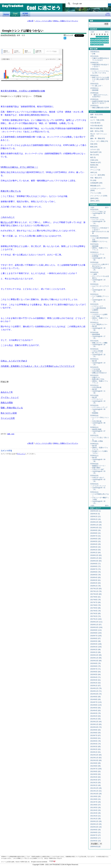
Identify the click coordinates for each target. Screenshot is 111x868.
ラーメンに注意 (8, 418)
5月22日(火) (94, 294)
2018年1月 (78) (95, 586)
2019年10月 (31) (96, 528)
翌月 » (107, 32)
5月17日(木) (94, 341)
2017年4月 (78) (95, 611)
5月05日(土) (94, 456)
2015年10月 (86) (96, 661)
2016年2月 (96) (95, 650)
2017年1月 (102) (96, 619)
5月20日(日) (94, 312)
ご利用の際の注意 (108, 14)
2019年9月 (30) (95, 530)
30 (100, 45)
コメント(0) (70, 35)
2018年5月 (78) (95, 575)
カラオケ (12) (95, 150)
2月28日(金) (94, 93)
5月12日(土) (94, 385)
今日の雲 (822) (95, 123)
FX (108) (93, 180)
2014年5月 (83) (95, 708)
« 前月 (92, 32)
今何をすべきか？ (98, 478)
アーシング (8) (95, 170)
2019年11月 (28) (96, 525)
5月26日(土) (94, 252)
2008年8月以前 (95, 847)
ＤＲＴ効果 (96, 316)
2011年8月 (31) (95, 799)
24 (102, 43)
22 (97, 43)
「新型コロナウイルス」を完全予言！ (101, 96)
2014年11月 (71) (96, 691)
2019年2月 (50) (95, 550)
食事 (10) (93, 117)
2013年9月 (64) (95, 730)
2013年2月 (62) (95, 749)
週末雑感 (95, 90)
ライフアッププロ (98, 220)
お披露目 (95, 310)
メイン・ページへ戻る (44, 21)
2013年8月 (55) (95, 733)
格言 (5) (93, 157)
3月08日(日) (94, 69)
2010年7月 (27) (95, 835)
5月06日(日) (94, 444)
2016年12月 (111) (96, 622)
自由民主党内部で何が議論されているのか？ (101, 102)
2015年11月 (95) (96, 658)
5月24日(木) (94, 272)
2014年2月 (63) (95, 716)
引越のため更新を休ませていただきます (101, 59)
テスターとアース (98, 254)
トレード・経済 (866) (98, 175)
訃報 (94, 54)
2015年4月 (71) (95, 677)
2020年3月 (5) (95, 514)
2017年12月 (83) (96, 589)
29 (97, 45)
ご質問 (94, 274)
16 (100, 41)
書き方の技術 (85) (96, 128)
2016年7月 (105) (96, 636)
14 (94, 41)
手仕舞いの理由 (98, 441)
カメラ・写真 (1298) (97, 120)
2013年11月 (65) (96, 724)
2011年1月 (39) (95, 819)
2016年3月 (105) (96, 647)
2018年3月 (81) (95, 580)
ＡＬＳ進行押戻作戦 (99, 308)
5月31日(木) (94, 210)
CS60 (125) (94, 160)
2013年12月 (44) (96, 722)
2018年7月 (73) (95, 569)
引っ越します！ (98, 86)
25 (105, 43)
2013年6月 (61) (95, 738)
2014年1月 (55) (95, 719)
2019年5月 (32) (95, 541)
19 (108, 41)
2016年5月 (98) (95, 641)
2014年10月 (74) (96, 694)
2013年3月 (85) (95, 747)
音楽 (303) (94, 144)
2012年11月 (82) (96, 758)
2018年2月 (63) (95, 583)
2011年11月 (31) (96, 791)
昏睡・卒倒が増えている (12, 408)
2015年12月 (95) (96, 655)
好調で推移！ (97, 468)
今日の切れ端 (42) (96, 126)
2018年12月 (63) (96, 555)
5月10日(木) (94, 405)
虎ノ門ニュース (98, 353)
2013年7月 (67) (95, 735)
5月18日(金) (94, 332)
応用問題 (95, 256)
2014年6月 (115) (96, 705)
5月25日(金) (94, 262)
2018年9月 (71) (95, 564)
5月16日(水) (94, 349)
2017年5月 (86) (95, 608)
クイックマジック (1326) (99, 196)
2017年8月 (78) (95, 600)
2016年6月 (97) (95, 638)
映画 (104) (94, 147)
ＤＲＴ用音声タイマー (100, 325)
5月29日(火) (94, 226)
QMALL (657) (95, 201)
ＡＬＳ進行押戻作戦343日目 (100, 239)
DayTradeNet (13, 6)
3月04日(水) (94, 75)
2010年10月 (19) (96, 827)
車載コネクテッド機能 (100, 343)
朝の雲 (94, 326)
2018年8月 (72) (95, 566)
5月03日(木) (94, 476)
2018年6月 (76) (95, 572)
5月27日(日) (94, 244)
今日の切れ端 (97, 371)
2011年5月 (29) (95, 808)
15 (97, 41)
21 (94, 43)
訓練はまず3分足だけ (99, 373)
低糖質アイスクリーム (100, 242)
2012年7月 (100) (96, 769)
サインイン (21, 454)
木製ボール (96, 377)
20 (92, 43)
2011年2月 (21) (95, 816)
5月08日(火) (94, 427)
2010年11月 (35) (96, 824)
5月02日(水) (94, 484)
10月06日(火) (95, 52)
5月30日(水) (94, 218)
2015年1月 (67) (95, 686)
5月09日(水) (94, 415)
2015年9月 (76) (95, 663)
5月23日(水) (94, 284)
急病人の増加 (7, 403)
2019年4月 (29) (95, 544)
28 (94, 45)
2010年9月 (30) (95, 830)
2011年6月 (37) (95, 805)
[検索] (86, 4)
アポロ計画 (96, 369)
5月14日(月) (94, 367)
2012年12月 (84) (96, 755)
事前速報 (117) (95, 186)
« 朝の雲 (30, 21)
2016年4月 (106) (96, 644)
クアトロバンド (98, 399)
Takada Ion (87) (96, 163)
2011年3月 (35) (95, 813)
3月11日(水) (94, 56)
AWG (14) (94, 172)
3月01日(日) (94, 84)
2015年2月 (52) (95, 683)
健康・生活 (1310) (96, 115)
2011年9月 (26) (95, 796)
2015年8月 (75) (95, 666)
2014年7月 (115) (96, 702)
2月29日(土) (94, 88)
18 (105, 41)
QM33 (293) (94, 198)
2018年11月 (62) (96, 558)
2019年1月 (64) (95, 553)
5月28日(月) (94, 236)
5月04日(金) (94, 464)
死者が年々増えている (11, 191)
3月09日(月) (94, 63)
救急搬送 (95, 413)
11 (105, 39)
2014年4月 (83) (95, 711)
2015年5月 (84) (95, 674)
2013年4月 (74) (95, 744)
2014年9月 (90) (95, 697)
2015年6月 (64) (95, 672)
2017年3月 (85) (95, 614)
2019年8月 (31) (95, 533)
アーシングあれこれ (99, 212)
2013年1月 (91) (95, 752)
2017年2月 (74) (95, 616)
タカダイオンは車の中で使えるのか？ (101, 265)
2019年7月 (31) (95, 536)
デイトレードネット (6, 14)
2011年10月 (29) (96, 794)
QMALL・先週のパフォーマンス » (66, 21)
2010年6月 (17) (95, 838)
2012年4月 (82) (95, 777)
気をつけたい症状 (9, 413)
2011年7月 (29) (95, 802)
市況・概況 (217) (96, 178)
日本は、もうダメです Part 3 (14, 361)
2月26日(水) (94, 99)
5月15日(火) (94, 359)
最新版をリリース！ (99, 466)
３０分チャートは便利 (100, 314)
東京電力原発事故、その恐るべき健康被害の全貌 (23, 91)
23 (100, 43)
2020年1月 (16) (95, 519)
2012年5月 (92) (95, 774)
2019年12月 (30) (96, 522)
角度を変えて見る (98, 379)
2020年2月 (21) (95, 517)
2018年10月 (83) (96, 561)
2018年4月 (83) (95, 577)
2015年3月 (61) (95, 680)
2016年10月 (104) (96, 627)
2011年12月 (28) (96, 788)
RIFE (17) (94, 167)
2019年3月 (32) (95, 547)
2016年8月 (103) (96, 633)
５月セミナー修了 (98, 469)
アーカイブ (97, 508)
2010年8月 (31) (95, 832)
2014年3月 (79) (95, 713)
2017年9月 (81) (95, 597)
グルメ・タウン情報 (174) (99, 141)
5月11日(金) (94, 395)
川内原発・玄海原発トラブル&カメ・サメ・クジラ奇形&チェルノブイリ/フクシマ (38, 366)
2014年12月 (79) (96, 688)
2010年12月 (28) (96, 821)
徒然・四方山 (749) (97, 131)
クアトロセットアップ (100, 407)
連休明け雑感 (97, 429)
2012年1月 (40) (95, 785)
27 (92, 45)
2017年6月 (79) (95, 605)
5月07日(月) (94, 436)
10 (102, 39)
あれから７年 (7, 392)
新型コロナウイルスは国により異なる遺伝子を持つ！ (101, 79)
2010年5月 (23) (95, 841)
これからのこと (8, 217)
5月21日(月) (94, 304)
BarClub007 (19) (96, 152)
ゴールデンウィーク (99, 486)
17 (102, 41)
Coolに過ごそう (15, 14)
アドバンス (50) (96, 193)
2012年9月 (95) (95, 763)
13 (92, 41)
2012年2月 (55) (95, 783)
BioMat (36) (94, 165)
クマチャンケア (98, 306)
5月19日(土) (94, 323)
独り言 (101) (95, 155)
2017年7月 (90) (95, 602)
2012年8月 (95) (95, 766)
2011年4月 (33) (95, 810)
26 (108, 43)
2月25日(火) (94, 106)
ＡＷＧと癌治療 (98, 351)
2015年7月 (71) (95, 669)
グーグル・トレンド (10, 397)
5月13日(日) (94, 375)
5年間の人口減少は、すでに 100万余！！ (19, 167)
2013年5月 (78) (95, 741)
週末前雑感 (96, 334)
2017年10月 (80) (96, 594)
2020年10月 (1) (95, 511)
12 (108, 39)
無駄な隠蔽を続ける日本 (101, 108)
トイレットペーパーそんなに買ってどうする (101, 72)
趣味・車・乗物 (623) (98, 138)
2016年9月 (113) (96, 630)
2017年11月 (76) (96, 591)
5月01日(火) (94, 492)
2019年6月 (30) (95, 539)
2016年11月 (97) (96, 625)
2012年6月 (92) (95, 771)
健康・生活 (11, 434)
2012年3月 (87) (95, 780)
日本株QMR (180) (96, 183)
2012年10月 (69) (96, 760)
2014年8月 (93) (95, 699)
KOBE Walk (25, 14)
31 (102, 45)
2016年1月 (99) (95, 652)
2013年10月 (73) (96, 727)
